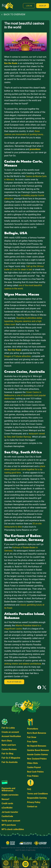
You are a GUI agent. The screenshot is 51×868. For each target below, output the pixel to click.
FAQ (29, 789)
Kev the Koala (11, 63)
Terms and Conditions (37, 794)
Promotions (33, 729)
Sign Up (43, 6)
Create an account (10, 732)
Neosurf (5, 799)
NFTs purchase (9, 825)
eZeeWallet (7, 808)
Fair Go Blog (7, 754)
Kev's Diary (7, 741)
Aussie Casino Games (37, 754)
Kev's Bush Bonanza (37, 733)
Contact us (32, 806)
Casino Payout (34, 767)
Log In (29, 6)
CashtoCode (7, 816)
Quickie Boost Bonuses (38, 750)
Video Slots (32, 763)
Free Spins (32, 742)
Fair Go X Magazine (11, 758)
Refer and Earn (9, 745)
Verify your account (11, 821)
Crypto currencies (10, 795)
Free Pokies (33, 776)
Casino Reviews (9, 749)
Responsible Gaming (37, 798)
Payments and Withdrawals (8, 789)
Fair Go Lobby (8, 728)
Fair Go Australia (10, 762)
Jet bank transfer (10, 812)
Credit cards (7, 803)
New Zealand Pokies (37, 759)
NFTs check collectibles (13, 829)
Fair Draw (32, 737)
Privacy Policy (34, 802)
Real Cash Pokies (35, 772)
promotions (35, 149)
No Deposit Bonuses (37, 746)
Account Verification (11, 736)
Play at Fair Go (14, 682)
